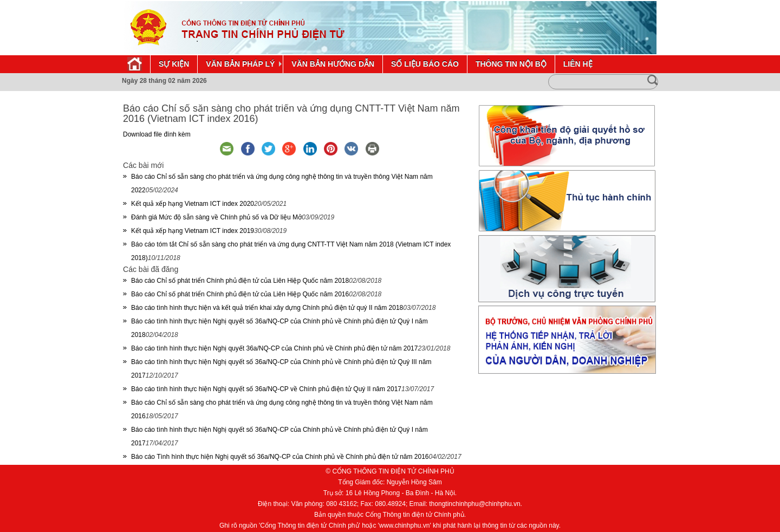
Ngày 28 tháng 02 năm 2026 (164, 81)
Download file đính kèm (157, 134)
